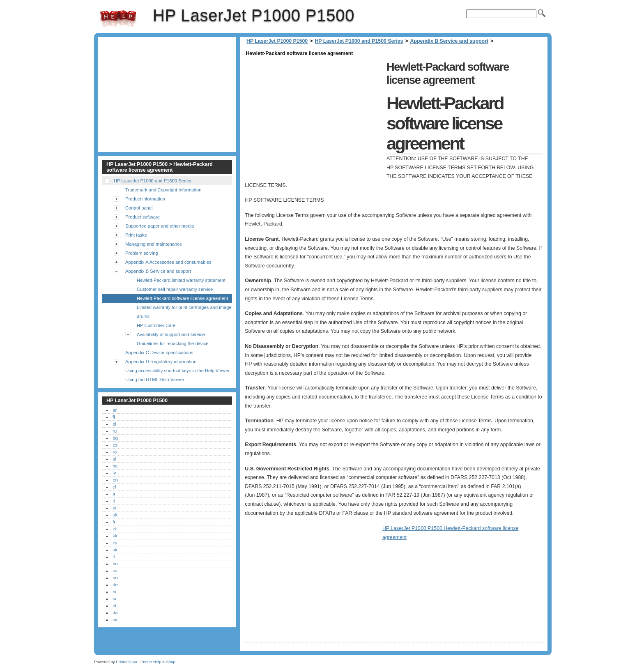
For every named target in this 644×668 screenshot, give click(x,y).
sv (115, 620)
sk (115, 550)
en (115, 480)
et (114, 529)
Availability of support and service (171, 334)
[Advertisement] (313, 116)
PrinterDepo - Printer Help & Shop (146, 662)
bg (115, 438)
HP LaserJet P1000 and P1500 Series (359, 41)
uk (115, 515)
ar (115, 410)
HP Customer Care (156, 325)
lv (114, 473)
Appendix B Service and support (449, 41)
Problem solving (142, 253)
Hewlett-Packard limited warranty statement (181, 280)
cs (115, 543)
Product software (143, 217)
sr (114, 599)
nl (114, 606)
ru (115, 431)
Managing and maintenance (154, 244)
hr (115, 592)
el (114, 487)
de (115, 585)
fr (114, 522)
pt (114, 508)
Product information (145, 199)
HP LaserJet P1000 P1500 (118, 18)
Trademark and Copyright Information (163, 190)
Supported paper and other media (160, 226)
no (115, 578)
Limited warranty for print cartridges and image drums (184, 312)
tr (114, 494)
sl (114, 459)
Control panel (139, 208)
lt (114, 557)
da (115, 613)
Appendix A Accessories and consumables (168, 262)
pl (114, 424)
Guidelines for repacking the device (173, 343)
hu (115, 564)
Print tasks (136, 235)
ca (115, 571)
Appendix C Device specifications (159, 352)
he (115, 466)
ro (115, 452)
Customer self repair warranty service (175, 289)
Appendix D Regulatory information (161, 362)
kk (115, 536)
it (114, 501)
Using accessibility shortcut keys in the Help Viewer (177, 371)
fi (114, 417)
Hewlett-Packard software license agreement (182, 298)
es (115, 445)
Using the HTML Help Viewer (155, 380)
